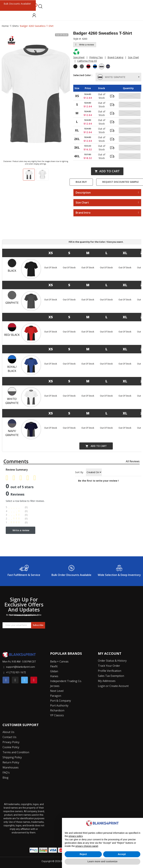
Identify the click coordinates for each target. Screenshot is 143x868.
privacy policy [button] (76, 836)
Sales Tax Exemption (111, 676)
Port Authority (59, 706)
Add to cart (107, 171)
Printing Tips (96, 57)
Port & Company (61, 701)
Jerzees (55, 686)
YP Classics (57, 715)
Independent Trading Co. (66, 681)
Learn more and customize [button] (102, 861)
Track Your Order (109, 666)
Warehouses (11, 767)
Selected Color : (83, 77)
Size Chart (133, 57)
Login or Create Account (113, 686)
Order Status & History (112, 661)
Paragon (56, 696)
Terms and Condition (16, 752)
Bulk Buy (81, 182)
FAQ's (6, 772)
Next (36, 5)
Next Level (57, 691)
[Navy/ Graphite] (108, 67)
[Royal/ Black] (95, 67)
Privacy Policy (11, 742)
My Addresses (107, 681)
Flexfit (54, 666)
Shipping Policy (12, 757)
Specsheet (79, 57)
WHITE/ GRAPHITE (112, 77)
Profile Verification (110, 671)
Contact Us (9, 737)
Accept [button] (122, 854)
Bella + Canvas (59, 661)
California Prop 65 (87, 61)
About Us (8, 732)
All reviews (133, 461)
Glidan (54, 671)
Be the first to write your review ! (98, 481)
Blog (5, 778)
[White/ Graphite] (102, 67)
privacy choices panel (87, 846)
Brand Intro (83, 213)
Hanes (54, 676)
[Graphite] (82, 67)
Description (83, 193)
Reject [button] (83, 854)
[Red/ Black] (89, 67)
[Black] (76, 67)
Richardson (57, 710)
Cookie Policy (11, 747)
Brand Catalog (115, 57)
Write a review (85, 45)
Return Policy (11, 762)
